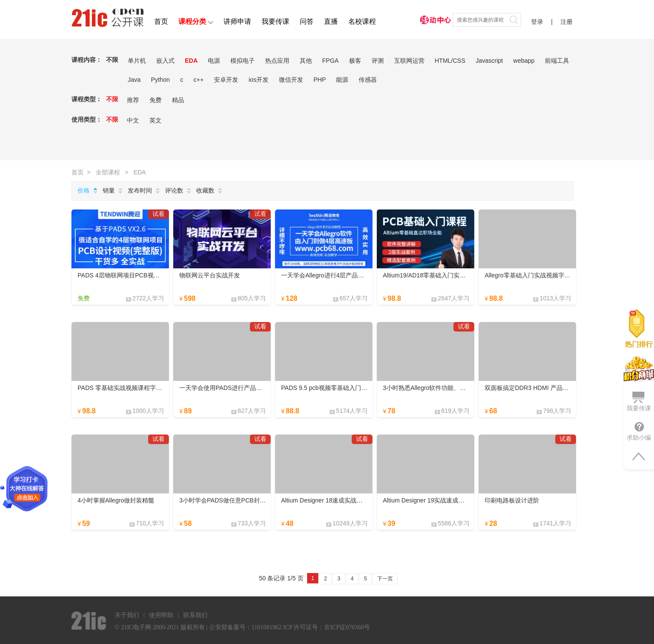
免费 (155, 100)
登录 (537, 22)
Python (160, 80)
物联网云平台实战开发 (210, 275)
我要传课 (275, 21)
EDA (191, 61)
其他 (306, 61)
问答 (307, 21)
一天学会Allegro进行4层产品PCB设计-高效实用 (345, 275)
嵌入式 (165, 61)
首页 (161, 21)
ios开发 (259, 80)
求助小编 (639, 431)
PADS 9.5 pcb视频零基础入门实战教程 (333, 388)
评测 (378, 61)
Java (134, 80)
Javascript (489, 61)
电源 (214, 61)
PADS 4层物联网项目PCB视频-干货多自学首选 (141, 275)
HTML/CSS (450, 61)
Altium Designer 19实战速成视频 (427, 500)
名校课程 (362, 21)
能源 (342, 80)
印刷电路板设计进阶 (512, 500)
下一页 (385, 579)
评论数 (174, 190)
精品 (178, 100)
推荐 (133, 100)
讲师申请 (237, 21)
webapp (524, 61)
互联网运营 (409, 61)
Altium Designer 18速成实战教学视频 (331, 500)
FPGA (330, 61)
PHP (320, 80)
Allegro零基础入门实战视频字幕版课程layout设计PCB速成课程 (569, 275)
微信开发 (291, 80)
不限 (112, 60)
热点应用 (277, 61)
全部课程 (108, 172)
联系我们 (195, 615)
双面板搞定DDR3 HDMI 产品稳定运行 (536, 388)
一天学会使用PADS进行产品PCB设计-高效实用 (243, 388)
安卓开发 (226, 80)
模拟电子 (243, 61)
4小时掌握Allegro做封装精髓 (116, 500)
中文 (133, 120)
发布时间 (140, 190)
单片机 (137, 61)
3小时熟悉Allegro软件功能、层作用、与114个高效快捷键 (460, 388)
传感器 (368, 80)
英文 (155, 120)
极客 (355, 61)
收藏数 (205, 190)
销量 (109, 190)
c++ (199, 80)
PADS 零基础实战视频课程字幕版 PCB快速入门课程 (148, 388)
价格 (84, 190)
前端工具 (557, 61)
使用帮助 (161, 615)
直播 (331, 21)
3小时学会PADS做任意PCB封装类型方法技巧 (241, 500)
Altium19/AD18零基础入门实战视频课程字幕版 (445, 275)
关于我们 (127, 615)
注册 (567, 22)
